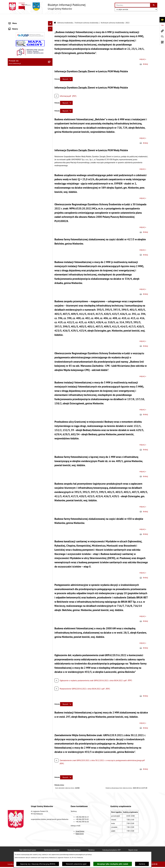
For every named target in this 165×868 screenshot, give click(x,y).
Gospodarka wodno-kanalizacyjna (22, 211)
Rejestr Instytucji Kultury (18, 239)
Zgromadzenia (14, 230)
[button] (51, 22)
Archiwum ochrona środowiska (87, 17)
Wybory (12, 253)
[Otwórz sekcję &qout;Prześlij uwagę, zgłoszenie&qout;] (162, 36)
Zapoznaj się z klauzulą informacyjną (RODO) (38, 864)
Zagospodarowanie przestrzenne (22, 216)
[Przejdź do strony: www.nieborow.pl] (162, 31)
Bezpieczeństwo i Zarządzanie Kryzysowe (25, 221)
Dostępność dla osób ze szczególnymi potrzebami (24, 269)
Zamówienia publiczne (52, 844)
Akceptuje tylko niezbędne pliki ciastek (113, 864)
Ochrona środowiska (17, 73)
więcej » (143, 53)
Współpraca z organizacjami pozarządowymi (26, 225)
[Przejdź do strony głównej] (47, 7)
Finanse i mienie (15, 69)
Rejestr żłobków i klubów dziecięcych (24, 244)
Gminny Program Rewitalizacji (20, 249)
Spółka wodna (14, 258)
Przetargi (12, 59)
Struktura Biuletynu (74, 844)
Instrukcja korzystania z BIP (111, 844)
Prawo (11, 64)
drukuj (145, 58)
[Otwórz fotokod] (162, 42)
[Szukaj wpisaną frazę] (154, 5)
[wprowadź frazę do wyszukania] (133, 5)
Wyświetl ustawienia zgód (76, 864)
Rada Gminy (80, 827)
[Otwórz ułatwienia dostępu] (162, 20)
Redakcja (91, 844)
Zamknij (142, 864)
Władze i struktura (16, 22)
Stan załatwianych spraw (28, 844)
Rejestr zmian (133, 844)
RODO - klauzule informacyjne (21, 263)
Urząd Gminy (80, 825)
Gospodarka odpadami (17, 207)
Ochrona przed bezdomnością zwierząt (24, 202)
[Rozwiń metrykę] (66, 73)
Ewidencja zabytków (17, 235)
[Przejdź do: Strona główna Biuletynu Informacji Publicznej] (55, 17)
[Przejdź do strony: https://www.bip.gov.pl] (162, 25)
